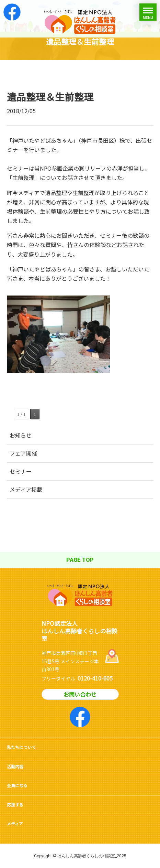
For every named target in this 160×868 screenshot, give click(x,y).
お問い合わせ (80, 694)
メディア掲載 (26, 489)
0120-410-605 (95, 678)
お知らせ (21, 435)
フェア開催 (23, 453)
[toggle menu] (148, 12)
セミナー (21, 471)
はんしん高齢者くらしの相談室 (80, 19)
